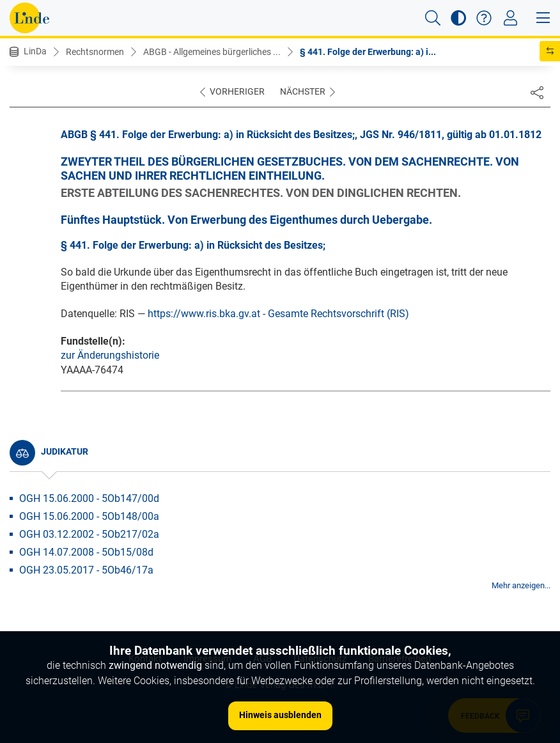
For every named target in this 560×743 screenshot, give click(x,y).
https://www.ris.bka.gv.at (204, 314)
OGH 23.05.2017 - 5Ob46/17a (86, 570)
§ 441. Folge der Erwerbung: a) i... (368, 52)
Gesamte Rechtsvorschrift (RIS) (338, 314)
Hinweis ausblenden (280, 715)
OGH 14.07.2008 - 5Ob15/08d (86, 552)
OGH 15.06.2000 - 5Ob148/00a (89, 516)
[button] (433, 18)
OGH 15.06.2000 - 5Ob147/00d (89, 498)
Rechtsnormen (95, 52)
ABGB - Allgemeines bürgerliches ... (212, 52)
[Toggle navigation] (510, 18)
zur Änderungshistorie (110, 355)
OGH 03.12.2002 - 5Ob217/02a (89, 534)
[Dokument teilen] (537, 92)
